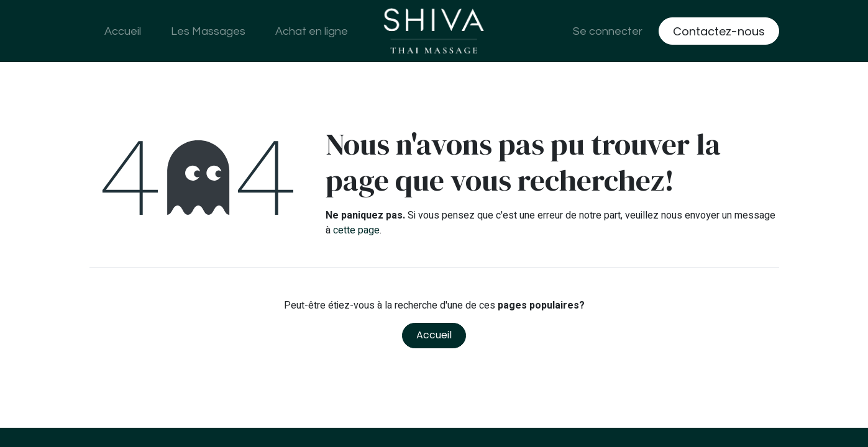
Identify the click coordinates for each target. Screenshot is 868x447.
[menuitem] (123, 31)
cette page (356, 230)
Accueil (434, 335)
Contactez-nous (719, 31)
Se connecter (608, 31)
